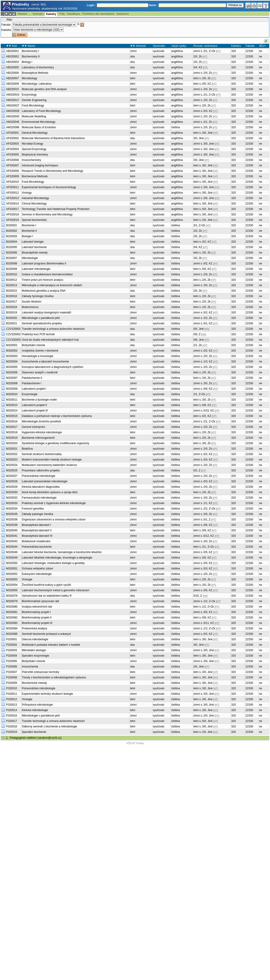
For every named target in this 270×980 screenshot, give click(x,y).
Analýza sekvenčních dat (37, 607)
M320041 (12, 536)
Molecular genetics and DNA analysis (44, 89)
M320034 (12, 509)
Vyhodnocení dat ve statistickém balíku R (47, 596)
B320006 (12, 253)
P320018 (12, 726)
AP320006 (12, 160)
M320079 (12, 601)
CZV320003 (13, 340)
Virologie (27, 579)
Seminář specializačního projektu (42, 323)
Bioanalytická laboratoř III (37, 536)
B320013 (12, 285)
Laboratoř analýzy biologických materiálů (46, 313)
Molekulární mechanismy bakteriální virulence (49, 465)
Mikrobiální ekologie (34, 650)
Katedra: (6, 30)
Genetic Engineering (34, 100)
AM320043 (13, 116)
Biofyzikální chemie (33, 345)
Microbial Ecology (32, 144)
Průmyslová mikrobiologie (37, 705)
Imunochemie (30, 667)
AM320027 (13, 106)
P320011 (12, 694)
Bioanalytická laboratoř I (36, 525)
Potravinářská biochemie (37, 547)
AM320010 (13, 95)
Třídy (62, 14)
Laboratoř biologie (33, 242)
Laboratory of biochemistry (38, 67)
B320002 (12, 231)
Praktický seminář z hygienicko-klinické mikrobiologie (54, 503)
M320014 (12, 411)
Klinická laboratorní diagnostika (41, 487)
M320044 (12, 547)
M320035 (12, 514)
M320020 (12, 443)
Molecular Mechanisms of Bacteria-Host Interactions (53, 138)
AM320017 (13, 100)
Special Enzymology (34, 149)
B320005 (12, 247)
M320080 (12, 607)
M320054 (12, 585)
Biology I (27, 62)
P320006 (12, 667)
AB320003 (12, 62)
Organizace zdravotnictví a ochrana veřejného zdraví (54, 520)
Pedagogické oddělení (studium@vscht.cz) (36, 738)
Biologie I (27, 236)
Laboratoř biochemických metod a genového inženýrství (56, 590)
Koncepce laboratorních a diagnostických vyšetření (53, 367)
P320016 (12, 716)
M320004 (12, 362)
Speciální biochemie (34, 732)
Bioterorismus (30, 307)
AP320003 (12, 144)
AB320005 (12, 67)
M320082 (12, 618)
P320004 (12, 656)
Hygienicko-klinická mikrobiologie (42, 432)
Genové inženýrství (33, 427)
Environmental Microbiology (38, 122)
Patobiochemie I (32, 383)
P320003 (12, 650)
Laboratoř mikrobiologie (36, 269)
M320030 (12, 492)
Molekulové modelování (36, 541)
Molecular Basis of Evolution (39, 127)
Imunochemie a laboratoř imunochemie (45, 362)
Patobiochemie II (32, 378)
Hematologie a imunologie (38, 356)
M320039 (12, 525)
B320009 (12, 269)
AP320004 (12, 149)
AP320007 (12, 165)
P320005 (12, 661)
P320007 (12, 672)
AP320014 (12, 204)
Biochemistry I (30, 51)
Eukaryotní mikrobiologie (37, 574)
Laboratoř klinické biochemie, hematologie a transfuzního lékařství (62, 552)
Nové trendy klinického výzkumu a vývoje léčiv (50, 492)
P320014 (12, 710)
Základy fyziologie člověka (38, 296)
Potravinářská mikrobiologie (38, 476)
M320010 (12, 394)
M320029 (12, 487)
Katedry (51, 14)
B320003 (12, 236)
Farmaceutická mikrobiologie (39, 498)
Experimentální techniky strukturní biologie (47, 694)
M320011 (12, 400)
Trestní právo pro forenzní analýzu (42, 280)
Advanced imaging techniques (40, 165)
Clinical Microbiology (34, 204)
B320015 (12, 291)
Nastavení (123, 14)
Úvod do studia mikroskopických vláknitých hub (50, 340)
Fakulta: (6, 25)
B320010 (12, 274)
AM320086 (13, 127)
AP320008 (12, 171)
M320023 (12, 460)
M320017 (12, 427)
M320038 (12, 520)
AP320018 (12, 214)
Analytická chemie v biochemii (40, 351)
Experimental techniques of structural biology (49, 187)
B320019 (12, 313)
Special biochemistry (34, 220)
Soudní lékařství (32, 302)
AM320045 (13, 122)
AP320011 (12, 187)
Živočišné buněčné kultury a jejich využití (46, 585)
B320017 (12, 302)
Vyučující (38, 14)
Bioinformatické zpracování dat (40, 601)
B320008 (12, 263)
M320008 (12, 383)
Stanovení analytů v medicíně (40, 372)
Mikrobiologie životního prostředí (41, 421)
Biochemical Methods (35, 176)
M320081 (12, 612)
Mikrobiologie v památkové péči (41, 318)
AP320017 (12, 209)
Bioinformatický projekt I (36, 612)
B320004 (12, 242)
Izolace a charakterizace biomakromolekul (47, 274)
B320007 (12, 258)
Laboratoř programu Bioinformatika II (44, 263)
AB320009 (12, 84)
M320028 (12, 481)
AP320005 (12, 155)
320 (233, 51)
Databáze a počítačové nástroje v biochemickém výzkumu (57, 416)
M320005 (12, 367)
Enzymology (29, 95)
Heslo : (153, 5)
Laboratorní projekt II (34, 405)
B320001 (12, 225)
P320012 (12, 699)
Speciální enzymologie (35, 656)
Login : (91, 5)
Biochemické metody (34, 683)
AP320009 (12, 176)
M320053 (12, 579)
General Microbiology (35, 133)
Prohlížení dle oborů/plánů (98, 14)
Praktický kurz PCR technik (38, 334)
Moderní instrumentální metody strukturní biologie (52, 460)
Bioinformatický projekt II (37, 618)
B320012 (12, 280)
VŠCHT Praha (135, 743)
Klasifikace (73, 14)
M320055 (12, 590)
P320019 (12, 732)
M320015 (12, 416)
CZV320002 (13, 334)
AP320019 (12, 220)
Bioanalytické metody (35, 253)
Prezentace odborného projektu (41, 470)
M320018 (12, 432)
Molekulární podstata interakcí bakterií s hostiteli (51, 645)
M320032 (12, 498)
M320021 (12, 449)
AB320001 (12, 51)
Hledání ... (24, 14)
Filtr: (10, 20)
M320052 (12, 574)
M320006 (12, 372)
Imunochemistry (31, 160)
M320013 (12, 405)
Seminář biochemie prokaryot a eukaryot (46, 634)
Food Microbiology (33, 106)
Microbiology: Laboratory (37, 84)
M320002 (12, 351)
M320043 (12, 541)
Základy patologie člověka (37, 514)
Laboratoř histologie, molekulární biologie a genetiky (53, 563)
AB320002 (12, 57)
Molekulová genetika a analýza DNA (44, 291)
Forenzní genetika (33, 509)
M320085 (12, 634)
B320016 (12, 296)
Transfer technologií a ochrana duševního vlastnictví (53, 329)
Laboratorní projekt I (34, 389)
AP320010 (12, 182)
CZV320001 (13, 329)
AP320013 (12, 198)
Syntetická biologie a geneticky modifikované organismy (56, 443)
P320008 (12, 677)
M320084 (12, 628)
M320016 (12, 421)
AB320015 (12, 89)
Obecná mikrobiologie (35, 639)
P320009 (12, 683)
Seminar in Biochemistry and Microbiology (47, 214)
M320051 (12, 569)
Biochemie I (29, 225)
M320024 (12, 465)
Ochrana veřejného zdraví (37, 569)
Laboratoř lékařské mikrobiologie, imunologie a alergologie (57, 558)
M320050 (12, 563)
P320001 (12, 639)
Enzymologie (30, 394)
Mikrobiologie (30, 258)
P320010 (12, 688)
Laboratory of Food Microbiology (41, 111)
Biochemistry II (31, 57)
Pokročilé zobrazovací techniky (41, 672)
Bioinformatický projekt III (37, 623)
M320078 (12, 596)
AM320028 (13, 111)
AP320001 (12, 133)
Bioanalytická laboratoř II (37, 530)
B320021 (12, 323)
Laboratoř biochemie (34, 247)
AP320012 (12, 193)
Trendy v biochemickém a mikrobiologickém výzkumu (54, 677)
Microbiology (29, 78)
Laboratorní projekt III (35, 411)
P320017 (12, 721)
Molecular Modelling (34, 116)
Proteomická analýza (34, 628)
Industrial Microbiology (35, 198)
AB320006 (12, 73)
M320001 (12, 345)
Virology (27, 193)
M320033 (12, 503)
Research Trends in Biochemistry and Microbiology (52, 171)
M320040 (12, 530)
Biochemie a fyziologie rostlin (39, 400)
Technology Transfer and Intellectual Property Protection (56, 209)
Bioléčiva (27, 449)
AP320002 (12, 138)
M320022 (12, 454)
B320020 (12, 318)
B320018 (12, 307)
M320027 (12, 476)
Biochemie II (29, 231)
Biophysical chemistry (35, 155)
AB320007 (12, 78)
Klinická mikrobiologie (35, 710)
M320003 (12, 356)
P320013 (12, 705)
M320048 (12, 552)
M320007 (12, 378)
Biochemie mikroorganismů (38, 438)
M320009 (12, 389)
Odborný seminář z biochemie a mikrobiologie (49, 726)
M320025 (12, 470)
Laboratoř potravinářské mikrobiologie (45, 481)
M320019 (12, 438)
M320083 (12, 623)
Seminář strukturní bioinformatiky (42, 454)
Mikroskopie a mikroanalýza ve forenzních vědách (52, 285)
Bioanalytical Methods (35, 73)
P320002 (12, 645)
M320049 (12, 558)
